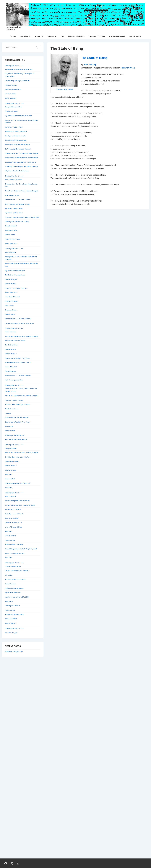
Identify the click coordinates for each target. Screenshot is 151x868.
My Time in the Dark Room (14, 127)
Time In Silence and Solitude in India (17, 204)
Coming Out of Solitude (13, 566)
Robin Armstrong (128, 68)
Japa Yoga (9, 558)
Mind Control (9, 306)
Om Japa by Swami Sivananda (15, 136)
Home (13, 36)
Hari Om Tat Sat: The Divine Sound (17, 418)
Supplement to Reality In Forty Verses (18, 358)
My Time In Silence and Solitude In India (18, 116)
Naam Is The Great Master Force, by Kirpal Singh (22, 158)
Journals (26, 36)
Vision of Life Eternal (12, 461)
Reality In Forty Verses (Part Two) (16, 288)
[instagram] (18, 863)
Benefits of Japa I (11, 226)
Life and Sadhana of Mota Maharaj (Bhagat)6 (20, 505)
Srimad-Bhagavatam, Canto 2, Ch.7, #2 (18, 362)
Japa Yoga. (9, 488)
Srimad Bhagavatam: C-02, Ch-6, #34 (18, 483)
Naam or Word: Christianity (14, 544)
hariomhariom (14, 27)
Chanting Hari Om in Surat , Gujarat (17, 222)
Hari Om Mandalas (76, 36)
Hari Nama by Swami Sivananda (16, 131)
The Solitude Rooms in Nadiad (15, 341)
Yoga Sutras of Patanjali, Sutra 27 (16, 440)
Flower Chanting (11, 332)
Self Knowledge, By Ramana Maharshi (18, 149)
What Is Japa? (10, 235)
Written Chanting (11, 252)
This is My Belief (11, 98)
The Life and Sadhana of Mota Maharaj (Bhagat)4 (22, 396)
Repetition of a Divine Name (14, 614)
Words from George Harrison (15, 553)
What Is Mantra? (11, 623)
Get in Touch (135, 36)
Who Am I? (9, 475)
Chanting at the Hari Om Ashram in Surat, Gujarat (22, 153)
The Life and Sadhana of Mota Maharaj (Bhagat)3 (22, 336)
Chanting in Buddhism (12, 606)
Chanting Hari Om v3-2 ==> (14, 628)
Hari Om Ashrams (11, 85)
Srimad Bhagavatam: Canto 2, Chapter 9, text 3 (21, 549)
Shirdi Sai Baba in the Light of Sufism (17, 405)
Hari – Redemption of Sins (14, 380)
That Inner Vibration (12, 518)
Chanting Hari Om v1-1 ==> (14, 66)
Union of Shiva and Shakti (14, 527)
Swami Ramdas (10, 371)
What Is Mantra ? (11, 354)
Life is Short (9, 575)
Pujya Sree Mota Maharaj (65, 89)
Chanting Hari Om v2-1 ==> (14, 328)
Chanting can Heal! (11, 111)
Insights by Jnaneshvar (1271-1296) (17, 597)
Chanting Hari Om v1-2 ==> (14, 103)
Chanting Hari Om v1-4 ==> (14, 249)
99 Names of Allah (11, 619)
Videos (53, 36)
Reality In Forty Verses (13, 239)
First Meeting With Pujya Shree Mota (17, 81)
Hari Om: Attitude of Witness (14, 588)
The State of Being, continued (15, 275)
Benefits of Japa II (11, 279)
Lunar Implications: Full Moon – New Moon (19, 323)
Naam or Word (10, 431)
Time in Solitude (10, 496)
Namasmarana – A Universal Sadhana (18, 200)
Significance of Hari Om (13, 593)
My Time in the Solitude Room (15, 271)
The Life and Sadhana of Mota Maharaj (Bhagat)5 (22, 453)
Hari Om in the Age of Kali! (14, 652)
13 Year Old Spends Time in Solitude (17, 501)
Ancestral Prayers (117, 36)
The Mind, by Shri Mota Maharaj (16, 140)
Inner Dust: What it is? (12, 297)
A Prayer (8, 413)
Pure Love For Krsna (12, 195)
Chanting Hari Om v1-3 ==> (14, 176)
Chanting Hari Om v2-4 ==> (14, 493)
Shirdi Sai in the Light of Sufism (15, 579)
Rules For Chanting (11, 301)
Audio (40, 36)
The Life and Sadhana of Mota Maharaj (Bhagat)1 (22, 191)
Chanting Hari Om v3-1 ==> (14, 563)
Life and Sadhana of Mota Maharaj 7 (17, 571)
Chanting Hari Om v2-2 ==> (14, 385)
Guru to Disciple (10, 536)
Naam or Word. (10, 479)
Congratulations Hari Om (13, 107)
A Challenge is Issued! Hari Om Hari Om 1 (19, 69)
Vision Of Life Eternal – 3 (13, 523)
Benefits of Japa (10, 349)
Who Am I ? (9, 601)
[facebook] (6, 863)
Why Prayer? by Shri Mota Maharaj (17, 171)
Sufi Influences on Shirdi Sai (14, 514)
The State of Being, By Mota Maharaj (17, 145)
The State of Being (94, 58)
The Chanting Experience (14, 180)
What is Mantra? (11, 284)
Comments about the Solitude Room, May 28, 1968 (22, 217)
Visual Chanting (10, 94)
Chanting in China (97, 36)
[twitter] (12, 863)
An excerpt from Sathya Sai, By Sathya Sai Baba (21, 166)
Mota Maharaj (90, 65)
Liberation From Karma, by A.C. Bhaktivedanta (21, 162)
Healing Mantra (10, 314)
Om (62, 36)
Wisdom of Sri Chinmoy (13, 510)
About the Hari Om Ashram (14, 400)
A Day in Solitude (11, 448)
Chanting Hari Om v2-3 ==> (14, 445)
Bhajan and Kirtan (11, 310)
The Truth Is (9, 426)
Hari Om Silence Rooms (13, 89)
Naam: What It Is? (11, 243)
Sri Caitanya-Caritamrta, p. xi (15, 435)
